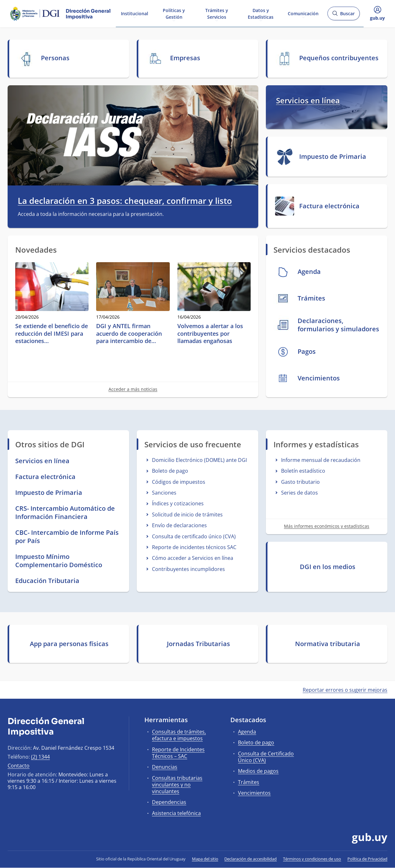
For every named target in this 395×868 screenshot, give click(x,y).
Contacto (19, 766)
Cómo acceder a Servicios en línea (193, 558)
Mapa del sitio (205, 859)
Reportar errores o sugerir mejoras (345, 690)
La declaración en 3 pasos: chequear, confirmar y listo (125, 201)
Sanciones (164, 493)
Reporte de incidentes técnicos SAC (194, 547)
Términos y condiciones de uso (312, 859)
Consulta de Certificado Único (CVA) (266, 757)
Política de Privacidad (367, 859)
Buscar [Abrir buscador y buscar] (343, 15)
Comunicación (303, 13)
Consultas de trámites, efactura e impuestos (179, 735)
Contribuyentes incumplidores (188, 569)
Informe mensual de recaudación (321, 460)
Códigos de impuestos (179, 482)
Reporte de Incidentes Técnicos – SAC (178, 753)
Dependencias (169, 802)
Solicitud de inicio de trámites (187, 515)
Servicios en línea (308, 100)
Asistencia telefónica (176, 813)
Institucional (135, 13)
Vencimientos (254, 793)
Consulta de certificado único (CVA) (194, 536)
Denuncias (165, 767)
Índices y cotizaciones (178, 503)
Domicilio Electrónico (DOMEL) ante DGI (199, 460)
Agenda (247, 732)
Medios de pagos (258, 771)
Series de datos (300, 493)
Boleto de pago (170, 471)
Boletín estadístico (303, 471)
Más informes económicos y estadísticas (327, 526)
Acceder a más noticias (133, 389)
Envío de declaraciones (179, 525)
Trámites (249, 782)
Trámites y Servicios (217, 13)
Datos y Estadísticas (261, 13)
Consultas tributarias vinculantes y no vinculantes (177, 785)
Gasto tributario (300, 482)
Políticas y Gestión (174, 13)
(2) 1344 (40, 757)
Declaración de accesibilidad (250, 859)
